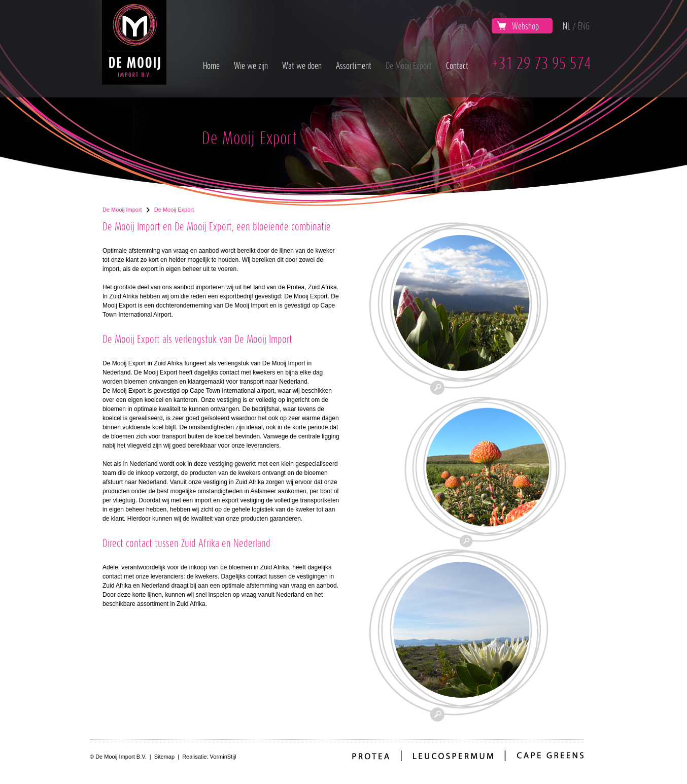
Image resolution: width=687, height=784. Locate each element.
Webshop (518, 26)
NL (566, 26)
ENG (584, 26)
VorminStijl (223, 757)
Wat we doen (302, 65)
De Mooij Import (122, 210)
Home (211, 65)
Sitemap (164, 757)
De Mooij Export (409, 65)
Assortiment (354, 65)
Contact (457, 65)
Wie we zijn (251, 65)
